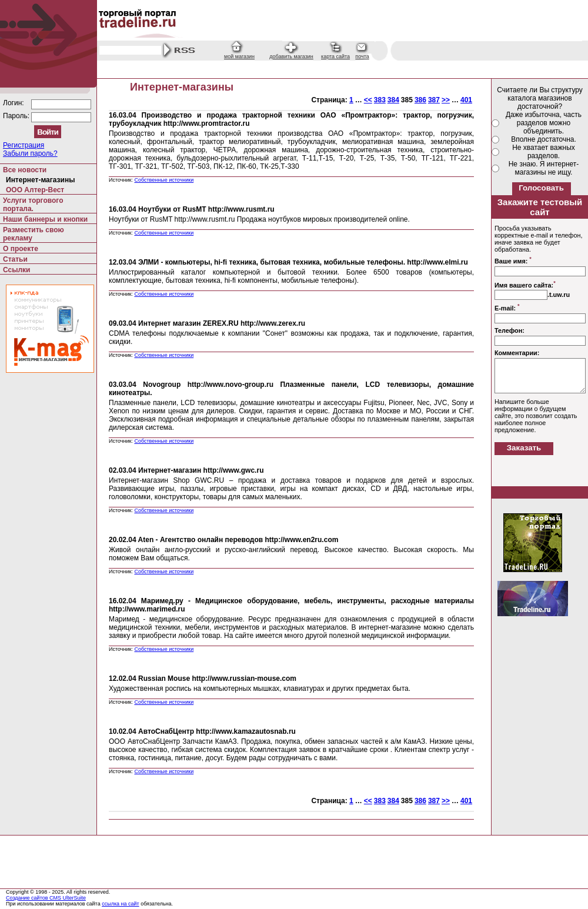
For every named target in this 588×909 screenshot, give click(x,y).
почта (362, 56)
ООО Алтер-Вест (35, 190)
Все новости (25, 170)
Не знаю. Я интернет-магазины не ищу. (544, 168)
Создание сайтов (28, 898)
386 (420, 100)
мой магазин (239, 56)
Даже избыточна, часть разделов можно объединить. (544, 123)
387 (434, 100)
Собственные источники (164, 180)
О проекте (21, 249)
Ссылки (16, 270)
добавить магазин (291, 56)
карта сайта (335, 56)
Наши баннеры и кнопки (45, 219)
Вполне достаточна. (544, 139)
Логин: (14, 103)
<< (368, 100)
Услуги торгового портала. (33, 205)
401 (466, 100)
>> (446, 100)
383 (380, 100)
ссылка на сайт (121, 904)
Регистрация (24, 145)
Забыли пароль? (30, 153)
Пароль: (17, 116)
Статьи (15, 259)
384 (393, 100)
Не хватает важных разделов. (544, 152)
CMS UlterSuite (68, 898)
